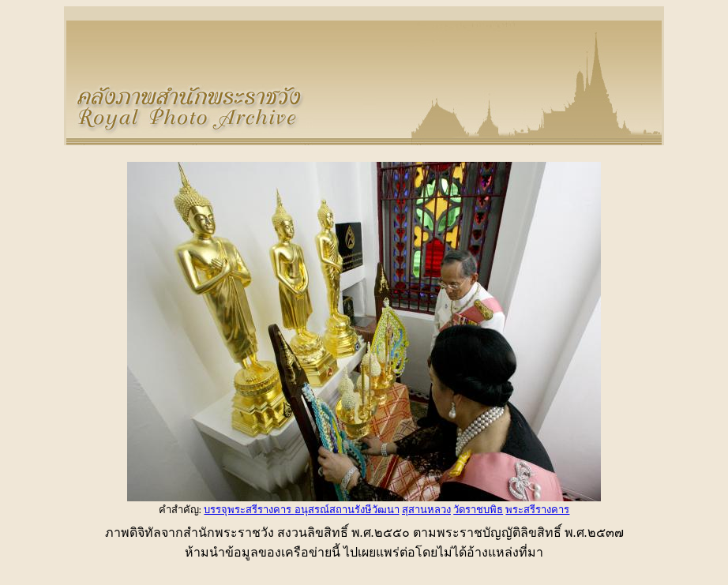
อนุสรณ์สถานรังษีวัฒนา (347, 510)
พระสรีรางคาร (537, 510)
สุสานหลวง (426, 510)
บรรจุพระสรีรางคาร (249, 510)
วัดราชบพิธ (478, 510)
